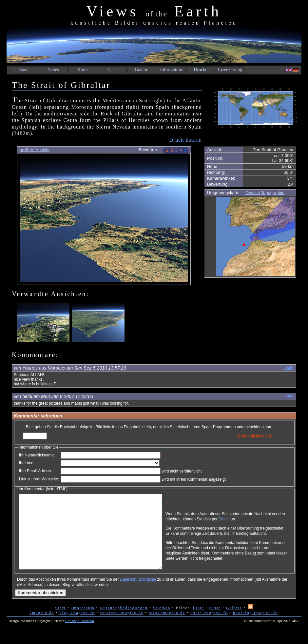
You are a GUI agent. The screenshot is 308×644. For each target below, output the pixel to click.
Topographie (273, 193)
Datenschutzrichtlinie (138, 594)
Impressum (83, 623)
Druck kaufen (185, 140)
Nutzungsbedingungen (124, 623)
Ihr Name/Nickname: (37, 455)
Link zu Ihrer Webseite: (39, 479)
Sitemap (162, 623)
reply (289, 368)
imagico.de (42, 628)
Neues (53, 70)
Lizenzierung (230, 70)
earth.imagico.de (209, 628)
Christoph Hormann (80, 635)
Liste (112, 70)
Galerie (141, 70)
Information (171, 70)
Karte (82, 70)
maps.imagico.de (167, 628)
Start (24, 70)
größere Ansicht (35, 150)
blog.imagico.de (77, 628)
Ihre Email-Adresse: (36, 471)
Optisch (253, 193)
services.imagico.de (122, 628)
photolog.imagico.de (255, 628)
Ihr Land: (27, 463)
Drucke (200, 70)
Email (255, 521)
